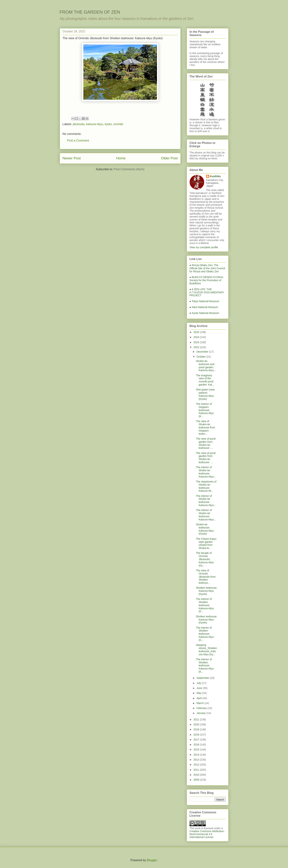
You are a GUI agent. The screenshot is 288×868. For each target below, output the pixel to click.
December (203, 352)
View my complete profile (204, 247)
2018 (197, 735)
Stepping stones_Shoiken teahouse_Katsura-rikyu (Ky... (206, 650)
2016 (197, 745)
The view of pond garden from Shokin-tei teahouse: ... (206, 443)
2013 (197, 760)
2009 (197, 780)
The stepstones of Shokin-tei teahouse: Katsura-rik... (206, 486)
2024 (197, 337)
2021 (197, 719)
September (203, 678)
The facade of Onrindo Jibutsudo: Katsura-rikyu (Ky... (205, 559)
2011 (197, 770)
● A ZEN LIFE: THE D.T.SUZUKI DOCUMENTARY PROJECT (207, 292)
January (202, 713)
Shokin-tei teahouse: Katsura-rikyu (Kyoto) (205, 529)
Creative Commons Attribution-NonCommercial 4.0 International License (207, 834)
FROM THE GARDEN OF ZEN (90, 12)
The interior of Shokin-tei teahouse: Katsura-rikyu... (206, 472)
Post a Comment (78, 140)
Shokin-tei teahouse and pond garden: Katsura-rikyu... (206, 366)
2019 (197, 729)
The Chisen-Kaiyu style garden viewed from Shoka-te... (206, 543)
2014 (197, 755)
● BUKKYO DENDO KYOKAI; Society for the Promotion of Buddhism (207, 280)
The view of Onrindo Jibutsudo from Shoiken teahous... (206, 577)
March (200, 703)
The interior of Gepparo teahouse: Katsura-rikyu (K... (205, 410)
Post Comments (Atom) (129, 169)
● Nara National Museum (204, 307)
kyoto (108, 124)
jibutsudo (79, 124)
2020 (197, 724)
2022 (197, 347)
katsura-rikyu (95, 124)
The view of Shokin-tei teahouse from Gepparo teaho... (205, 427)
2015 (197, 749)
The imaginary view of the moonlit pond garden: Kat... (205, 380)
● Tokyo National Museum (204, 301)
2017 (197, 740)
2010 (197, 775)
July (199, 683)
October (202, 357)
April (199, 698)
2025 (197, 332)
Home (121, 158)
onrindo (118, 124)
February (202, 708)
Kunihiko (215, 176)
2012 (197, 765)
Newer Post (72, 158)
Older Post (169, 158)
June (200, 688)
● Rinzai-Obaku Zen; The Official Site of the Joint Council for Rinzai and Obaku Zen (207, 268)
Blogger (152, 860)
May (199, 693)
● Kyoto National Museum (204, 313)
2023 (197, 342)
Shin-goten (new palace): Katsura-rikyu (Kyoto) (205, 394)
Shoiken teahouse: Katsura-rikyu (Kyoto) (206, 591)
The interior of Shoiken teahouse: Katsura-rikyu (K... (205, 605)
